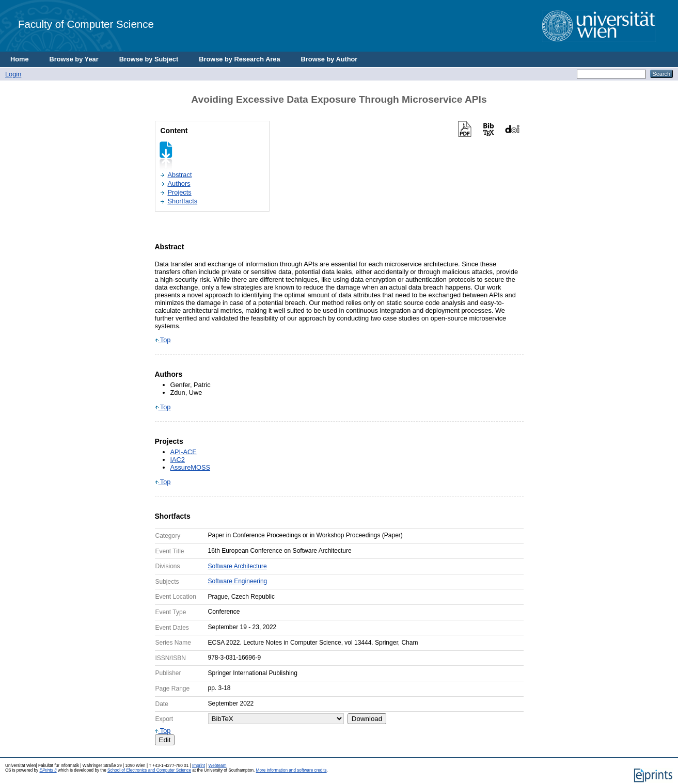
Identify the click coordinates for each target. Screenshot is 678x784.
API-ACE (184, 452)
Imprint (199, 766)
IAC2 (178, 460)
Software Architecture (238, 566)
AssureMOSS (191, 467)
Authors (179, 183)
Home (20, 59)
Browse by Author (329, 59)
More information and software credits (291, 770)
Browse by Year (74, 59)
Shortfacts (183, 201)
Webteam (218, 766)
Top (163, 340)
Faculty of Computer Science (86, 24)
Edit (165, 740)
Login (13, 74)
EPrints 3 (48, 770)
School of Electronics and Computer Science (149, 770)
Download (367, 719)
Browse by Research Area (239, 59)
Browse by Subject (149, 59)
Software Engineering (238, 581)
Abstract (180, 175)
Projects (180, 192)
